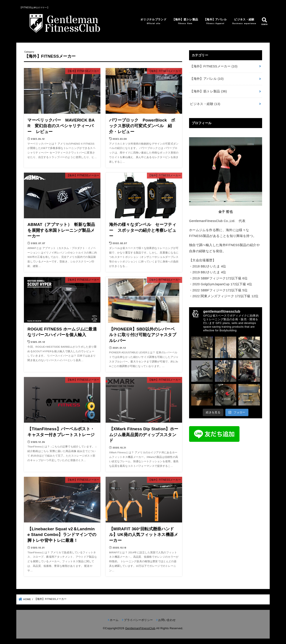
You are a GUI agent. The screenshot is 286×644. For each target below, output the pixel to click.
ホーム (114, 620)
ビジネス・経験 (244, 22)
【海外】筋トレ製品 (185, 22)
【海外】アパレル (215, 22)
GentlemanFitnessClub (140, 628)
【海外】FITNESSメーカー (214, 66)
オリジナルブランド (153, 22)
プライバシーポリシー (138, 620)
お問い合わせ (167, 620)
